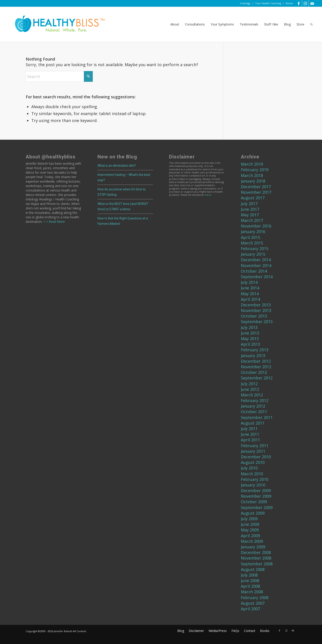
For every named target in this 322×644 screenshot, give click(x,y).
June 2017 (250, 209)
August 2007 (253, 603)
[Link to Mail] (312, 3)
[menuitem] (245, 3)
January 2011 (253, 451)
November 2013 (256, 310)
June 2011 (250, 434)
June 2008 (250, 581)
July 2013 (249, 327)
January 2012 (253, 406)
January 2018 (253, 181)
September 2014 (257, 277)
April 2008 (250, 586)
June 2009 (250, 524)
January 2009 (253, 547)
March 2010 (252, 474)
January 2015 (253, 254)
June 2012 (250, 389)
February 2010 (255, 479)
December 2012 (256, 361)
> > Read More (54, 222)
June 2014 (250, 288)
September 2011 (257, 417)
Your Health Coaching (268, 3)
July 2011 (249, 429)
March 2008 (252, 592)
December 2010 (256, 457)
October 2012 (254, 372)
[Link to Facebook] (299, 3)
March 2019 (252, 164)
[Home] (57, 24)
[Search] (311, 24)
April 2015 (250, 237)
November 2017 (256, 192)
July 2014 (249, 282)
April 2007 (250, 609)
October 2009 (254, 502)
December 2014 (256, 260)
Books (289, 3)
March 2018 (252, 175)
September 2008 (257, 564)
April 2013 (250, 344)
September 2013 (257, 322)
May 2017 (250, 215)
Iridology (245, 3)
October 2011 (254, 412)
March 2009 (252, 541)
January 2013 (253, 356)
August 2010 (253, 462)
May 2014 (250, 294)
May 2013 (250, 339)
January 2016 (253, 232)
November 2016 (256, 226)
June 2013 (250, 333)
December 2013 (256, 305)
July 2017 (249, 204)
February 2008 (255, 598)
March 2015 (252, 243)
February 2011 (255, 446)
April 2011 (250, 440)
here (208, 195)
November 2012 (256, 367)
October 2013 (254, 316)
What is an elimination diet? (117, 166)
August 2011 (253, 423)
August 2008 (253, 569)
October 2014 (254, 271)
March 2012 (252, 395)
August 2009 (253, 513)
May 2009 (250, 530)
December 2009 (256, 490)
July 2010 (249, 468)
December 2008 (256, 552)
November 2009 (256, 496)
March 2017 (252, 220)
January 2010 (253, 485)
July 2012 (249, 384)
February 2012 (255, 400)
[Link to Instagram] (305, 3)
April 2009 (250, 536)
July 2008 (249, 575)
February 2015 (255, 248)
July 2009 (249, 519)
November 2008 (256, 558)
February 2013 (255, 350)
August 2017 (253, 198)
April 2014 (250, 299)
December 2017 (256, 187)
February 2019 (255, 170)
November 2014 (256, 265)
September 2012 (257, 378)
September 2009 (257, 507)
